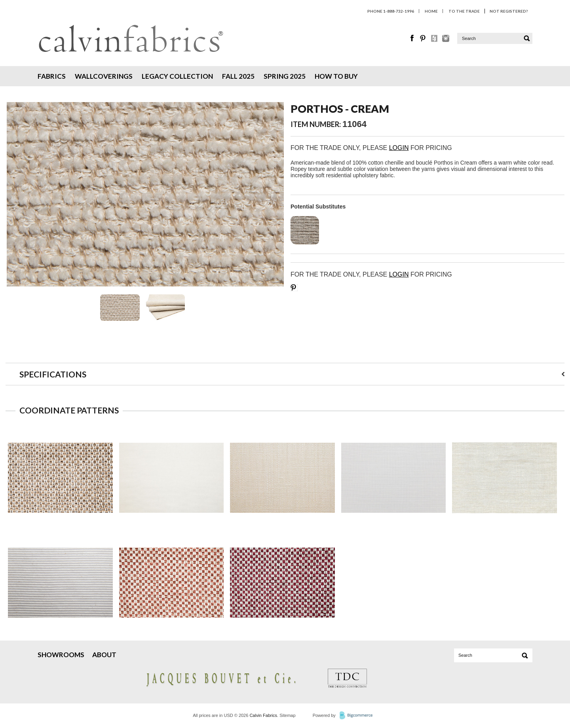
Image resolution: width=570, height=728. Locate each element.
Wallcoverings (104, 76)
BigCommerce (358, 716)
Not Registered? (509, 11)
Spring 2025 (285, 76)
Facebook (412, 38)
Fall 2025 (238, 76)
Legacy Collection (177, 76)
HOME (431, 11)
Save (294, 288)
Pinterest (424, 38)
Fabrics (52, 76)
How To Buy (336, 76)
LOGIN (399, 148)
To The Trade (464, 11)
